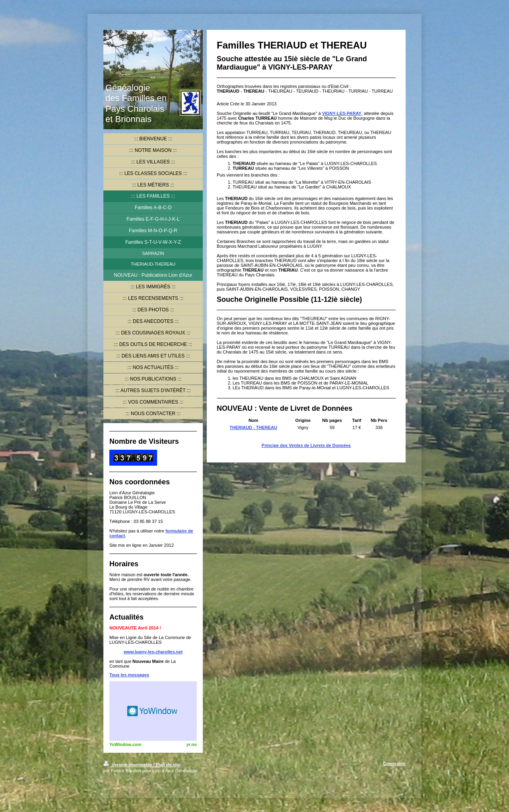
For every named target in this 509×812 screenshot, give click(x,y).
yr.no (192, 744)
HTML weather (153, 711)
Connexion (394, 763)
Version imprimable (128, 765)
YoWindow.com (125, 744)
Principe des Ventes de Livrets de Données (306, 445)
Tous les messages (129, 675)
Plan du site (168, 765)
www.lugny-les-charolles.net (153, 652)
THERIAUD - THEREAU (253, 427)
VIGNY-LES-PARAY (342, 113)
